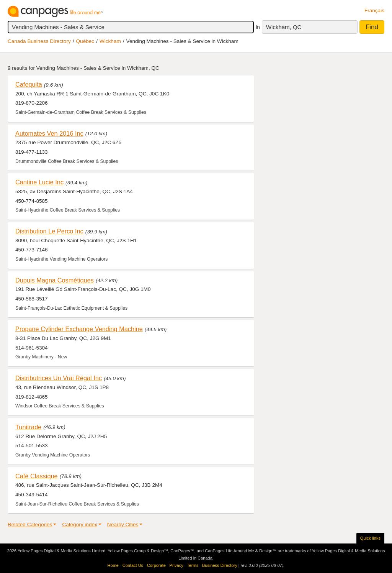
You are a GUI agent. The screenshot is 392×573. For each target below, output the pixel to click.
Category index (79, 525)
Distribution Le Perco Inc (49, 231)
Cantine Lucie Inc (39, 182)
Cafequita (29, 84)
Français (374, 11)
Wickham (110, 41)
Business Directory (220, 565)
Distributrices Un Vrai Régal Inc (59, 378)
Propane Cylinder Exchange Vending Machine (79, 329)
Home (113, 565)
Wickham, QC (284, 27)
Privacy (176, 565)
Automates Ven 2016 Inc (49, 133)
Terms (193, 565)
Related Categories (30, 525)
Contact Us (133, 565)
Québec (85, 41)
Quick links (370, 538)
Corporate (156, 565)
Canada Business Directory (39, 41)
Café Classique (37, 476)
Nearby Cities (123, 525)
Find (372, 27)
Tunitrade (28, 427)
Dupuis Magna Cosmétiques (55, 280)
